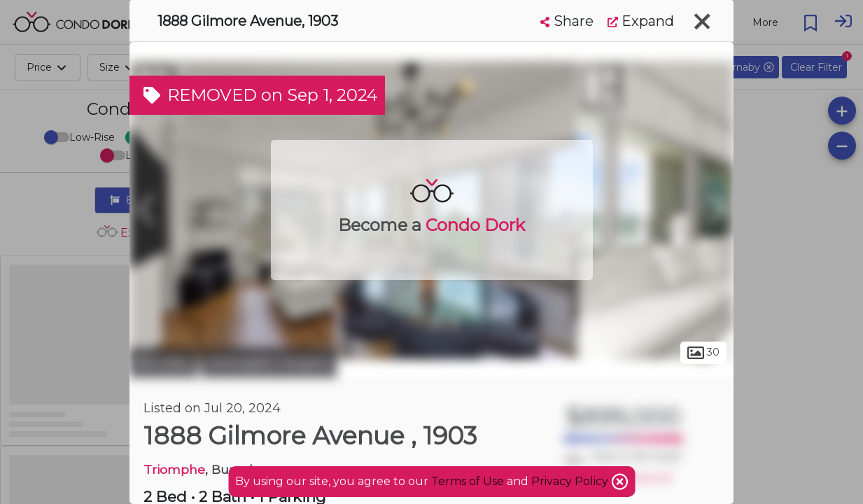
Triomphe (174, 469)
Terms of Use (468, 481)
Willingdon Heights (269, 363)
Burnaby (163, 363)
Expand (641, 21)
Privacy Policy (571, 481)
